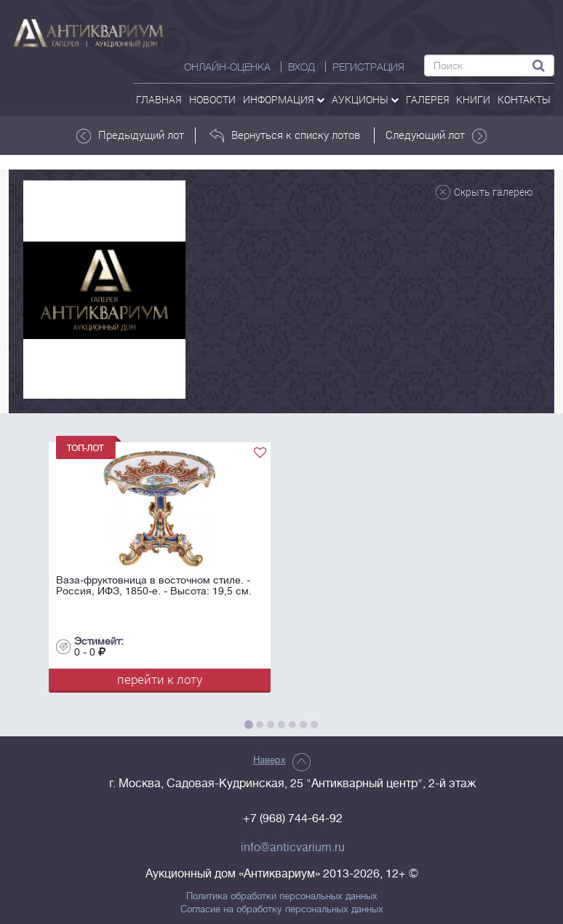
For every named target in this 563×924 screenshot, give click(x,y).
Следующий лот (436, 135)
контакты (524, 99)
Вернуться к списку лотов (285, 135)
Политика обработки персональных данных (282, 896)
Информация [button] (284, 99)
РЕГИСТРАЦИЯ (368, 67)
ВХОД (302, 67)
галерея (428, 99)
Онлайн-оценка (227, 67)
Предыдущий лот (130, 135)
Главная (159, 99)
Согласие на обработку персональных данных (282, 909)
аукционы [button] (365, 99)
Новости (212, 99)
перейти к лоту (160, 679)
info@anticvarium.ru (293, 848)
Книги (473, 99)
